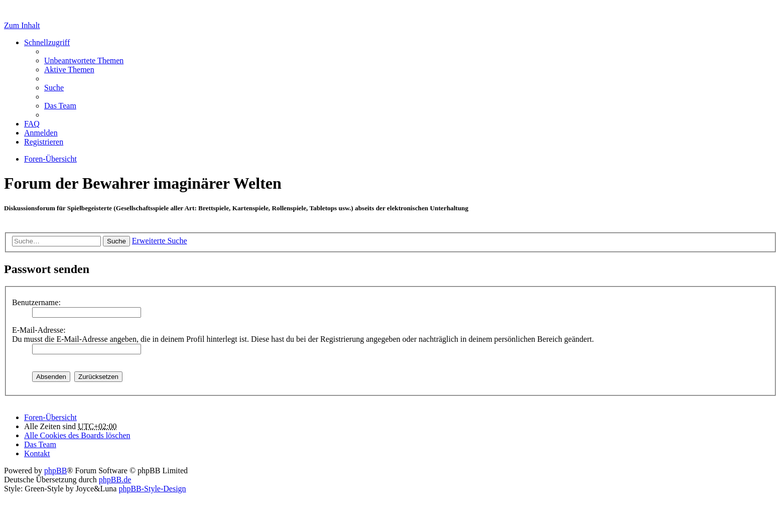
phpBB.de (115, 480)
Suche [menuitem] (54, 88)
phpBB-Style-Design (152, 489)
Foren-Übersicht (50, 417)
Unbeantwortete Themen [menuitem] (84, 60)
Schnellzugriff (47, 42)
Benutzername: (36, 302)
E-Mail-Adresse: (39, 330)
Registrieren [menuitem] (44, 142)
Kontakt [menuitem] (37, 453)
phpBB (55, 471)
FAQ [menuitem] (32, 124)
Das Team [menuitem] (60, 106)
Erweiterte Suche (160, 241)
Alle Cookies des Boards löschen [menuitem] (77, 435)
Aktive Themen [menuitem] (69, 70)
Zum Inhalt (22, 25)
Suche (116, 241)
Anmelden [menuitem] (41, 133)
